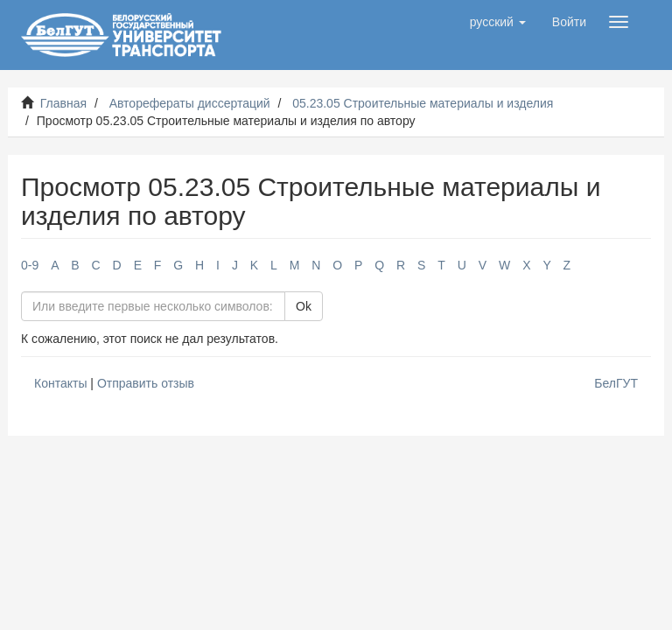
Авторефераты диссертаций (190, 103)
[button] (498, 22)
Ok (304, 306)
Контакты (60, 383)
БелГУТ (616, 383)
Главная (63, 103)
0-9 (30, 265)
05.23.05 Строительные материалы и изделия (423, 103)
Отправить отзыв (146, 383)
